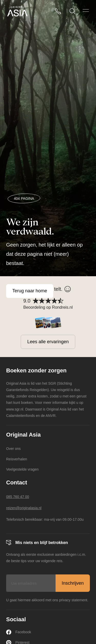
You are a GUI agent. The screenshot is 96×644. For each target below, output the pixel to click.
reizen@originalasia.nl (24, 508)
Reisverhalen (17, 459)
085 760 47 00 (18, 497)
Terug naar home (30, 291)
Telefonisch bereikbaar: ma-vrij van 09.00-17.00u (45, 519)
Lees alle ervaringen (48, 342)
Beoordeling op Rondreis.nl (48, 307)
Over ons (13, 449)
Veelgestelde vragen (22, 469)
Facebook (19, 632)
